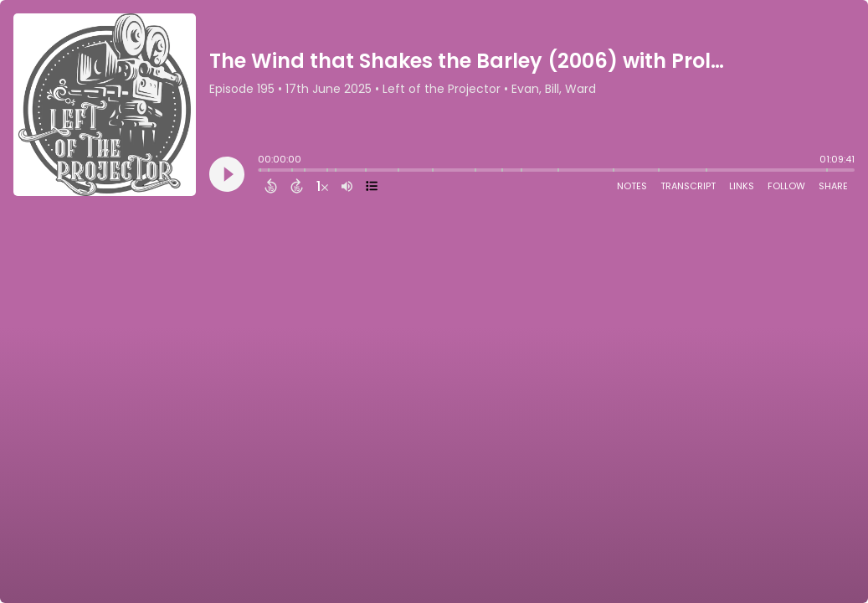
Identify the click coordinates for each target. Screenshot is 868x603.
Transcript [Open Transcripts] (688, 186)
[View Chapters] (372, 186)
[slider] (262, 172)
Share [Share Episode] (833, 186)
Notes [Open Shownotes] (632, 186)
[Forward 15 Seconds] (297, 186)
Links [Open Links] (742, 186)
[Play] (227, 174)
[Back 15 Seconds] (271, 186)
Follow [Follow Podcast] (786, 186)
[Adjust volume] (347, 186)
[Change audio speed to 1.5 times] (322, 186)
